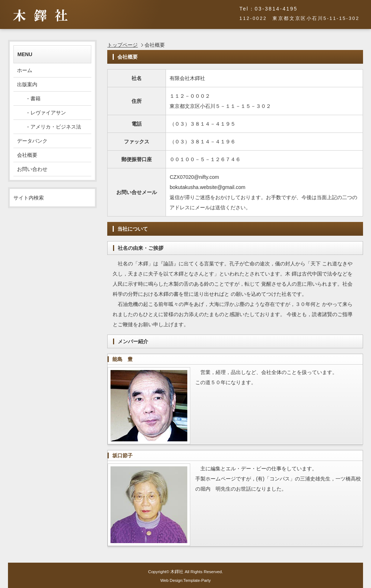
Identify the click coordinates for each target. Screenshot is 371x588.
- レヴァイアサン (41, 113)
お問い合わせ (32, 169)
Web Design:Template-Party (185, 580)
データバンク (32, 141)
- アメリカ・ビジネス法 (49, 127)
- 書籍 (29, 98)
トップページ (122, 45)
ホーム (25, 70)
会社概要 (27, 155)
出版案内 (27, 84)
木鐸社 (177, 572)
